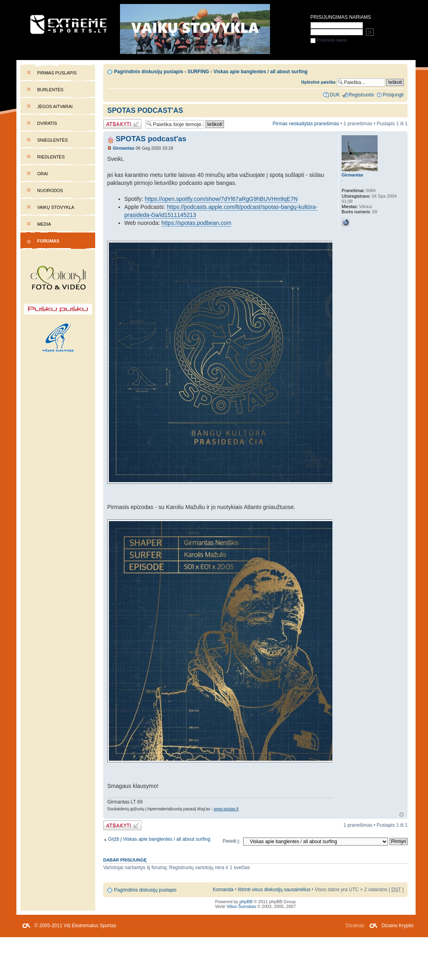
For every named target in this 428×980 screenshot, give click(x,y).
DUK (335, 95)
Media (44, 224)
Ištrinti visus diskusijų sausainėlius (274, 890)
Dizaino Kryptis (398, 926)
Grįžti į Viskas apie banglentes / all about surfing (159, 839)
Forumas (48, 241)
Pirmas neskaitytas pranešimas (306, 124)
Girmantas (124, 148)
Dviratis (47, 123)
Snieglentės (53, 140)
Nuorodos (50, 190)
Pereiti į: (231, 841)
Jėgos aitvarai (55, 106)
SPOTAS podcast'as (145, 110)
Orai (43, 174)
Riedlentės (51, 157)
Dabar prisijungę (125, 860)
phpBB (246, 902)
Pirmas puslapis (57, 73)
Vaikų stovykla (56, 207)
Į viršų (401, 815)
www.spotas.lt (226, 809)
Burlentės (50, 90)
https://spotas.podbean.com (197, 223)
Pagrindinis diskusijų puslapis (149, 72)
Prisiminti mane (329, 40)
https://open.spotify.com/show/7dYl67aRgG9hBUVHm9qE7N (221, 199)
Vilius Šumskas (241, 906)
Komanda (223, 890)
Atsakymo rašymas (122, 124)
